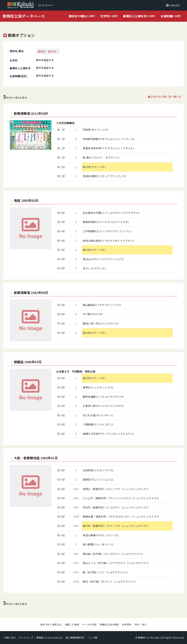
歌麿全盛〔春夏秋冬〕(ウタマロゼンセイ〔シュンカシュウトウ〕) (121, 516)
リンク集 (93, 638)
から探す (82, 16)
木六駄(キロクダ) (93, 314)
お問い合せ (10, 638)
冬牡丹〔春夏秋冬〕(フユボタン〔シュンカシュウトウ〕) (116, 507)
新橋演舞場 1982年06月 (31, 293)
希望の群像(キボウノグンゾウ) (101, 535)
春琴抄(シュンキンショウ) (98, 387)
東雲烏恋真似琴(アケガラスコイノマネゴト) (108, 148)
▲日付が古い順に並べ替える (165, 97)
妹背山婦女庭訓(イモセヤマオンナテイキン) (108, 241)
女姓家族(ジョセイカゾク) (98, 470)
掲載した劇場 (72, 624)
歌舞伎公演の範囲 (109, 624)
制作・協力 (141, 624)
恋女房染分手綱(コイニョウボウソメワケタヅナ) (111, 213)
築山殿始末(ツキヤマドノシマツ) (102, 305)
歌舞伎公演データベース (24, 16)
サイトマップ (26, 638)
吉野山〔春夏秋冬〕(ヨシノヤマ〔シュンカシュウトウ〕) (116, 489)
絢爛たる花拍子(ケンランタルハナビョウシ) (108, 434)
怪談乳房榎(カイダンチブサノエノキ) (104, 176)
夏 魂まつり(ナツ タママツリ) (101, 157)
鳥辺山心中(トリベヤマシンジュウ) (103, 259)
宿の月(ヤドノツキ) (94, 167)
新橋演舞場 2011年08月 (31, 114)
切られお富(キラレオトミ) (98, 415)
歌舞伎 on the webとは (49, 638)
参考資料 (127, 624)
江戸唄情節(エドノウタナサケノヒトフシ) (107, 231)
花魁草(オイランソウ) (95, 130)
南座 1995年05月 (26, 201)
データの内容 (89, 624)
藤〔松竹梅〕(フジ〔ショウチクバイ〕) (105, 572)
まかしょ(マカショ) (94, 268)
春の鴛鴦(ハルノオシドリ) (98, 544)
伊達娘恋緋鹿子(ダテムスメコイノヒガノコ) (108, 139)
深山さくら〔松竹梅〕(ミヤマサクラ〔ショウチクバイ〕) (116, 563)
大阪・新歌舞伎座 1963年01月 (36, 458)
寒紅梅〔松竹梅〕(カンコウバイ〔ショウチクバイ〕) (113, 554)
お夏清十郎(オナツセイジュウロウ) (103, 406)
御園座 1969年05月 (28, 362)
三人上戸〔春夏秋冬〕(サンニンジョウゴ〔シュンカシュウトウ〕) (121, 498)
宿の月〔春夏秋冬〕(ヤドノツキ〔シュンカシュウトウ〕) (116, 526)
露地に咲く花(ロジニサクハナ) (101, 323)
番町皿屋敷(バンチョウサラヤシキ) (103, 397)
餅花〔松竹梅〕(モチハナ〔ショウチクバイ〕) (109, 581)
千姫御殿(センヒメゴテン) (98, 424)
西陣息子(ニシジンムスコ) (98, 479)
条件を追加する (45, 60)
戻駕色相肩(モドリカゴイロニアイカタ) (106, 222)
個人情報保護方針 (75, 638)
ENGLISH (175, 5)
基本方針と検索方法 (51, 624)
